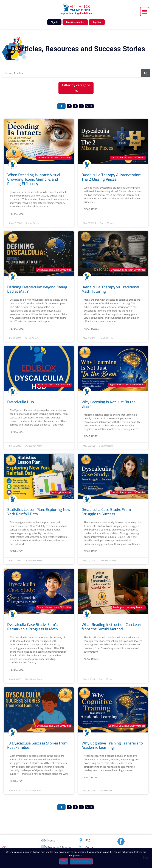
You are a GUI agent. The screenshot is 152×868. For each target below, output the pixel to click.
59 (89, 106)
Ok (64, 861)
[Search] (146, 73)
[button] (145, 12)
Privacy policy (81, 861)
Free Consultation (75, 22)
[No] (146, 858)
